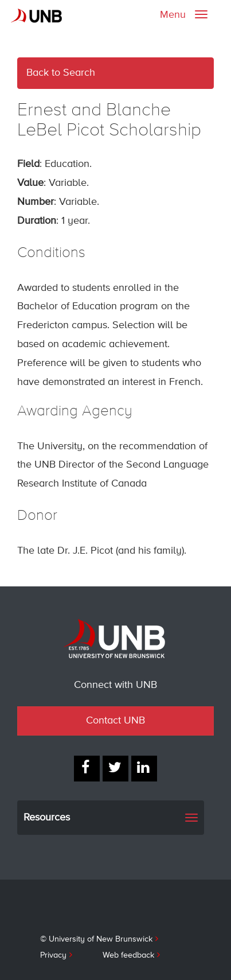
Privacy (53, 955)
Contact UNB (115, 721)
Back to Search (61, 73)
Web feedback (128, 955)
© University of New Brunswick (96, 939)
